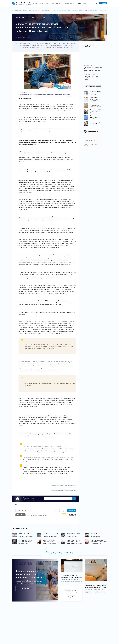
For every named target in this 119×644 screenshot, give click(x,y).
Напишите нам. (73, 490)
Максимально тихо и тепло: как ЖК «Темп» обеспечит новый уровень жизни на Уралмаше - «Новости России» (93, 69)
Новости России (44, 10)
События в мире (44, 3)
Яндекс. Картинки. (73, 488)
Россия (35, 3)
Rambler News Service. (72, 485)
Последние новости (33, 10)
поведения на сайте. (60, 490)
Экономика (59, 3)
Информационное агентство (19, 10)
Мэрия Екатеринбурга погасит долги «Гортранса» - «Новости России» (93, 77)
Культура (78, 3)
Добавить (60, 511)
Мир (53, 3)
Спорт (85, 3)
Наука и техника (69, 3)
